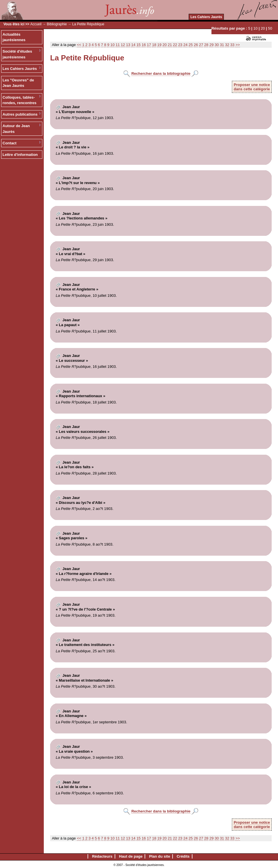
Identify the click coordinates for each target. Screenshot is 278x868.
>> (238, 45)
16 (144, 45)
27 (201, 45)
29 (211, 45)
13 (128, 45)
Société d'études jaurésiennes (17, 54)
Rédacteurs (102, 856)
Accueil (36, 24)
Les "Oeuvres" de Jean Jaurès (18, 83)
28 (206, 45)
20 (263, 28)
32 (227, 45)
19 (159, 45)
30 (217, 45)
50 (270, 28)
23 (180, 45)
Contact (10, 143)
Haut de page (131, 856)
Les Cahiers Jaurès (206, 17)
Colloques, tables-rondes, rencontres (20, 100)
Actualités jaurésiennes (14, 37)
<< (79, 45)
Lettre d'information (20, 155)
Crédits (183, 856)
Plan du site (159, 856)
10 (256, 28)
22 (175, 45)
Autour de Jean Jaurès (16, 129)
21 (170, 45)
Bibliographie (57, 24)
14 (133, 45)
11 (118, 45)
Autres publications (20, 114)
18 (154, 45)
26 (196, 45)
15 (139, 45)
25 (191, 45)
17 (149, 45)
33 (232, 45)
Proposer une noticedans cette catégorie (252, 87)
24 (185, 45)
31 (222, 45)
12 (123, 45)
